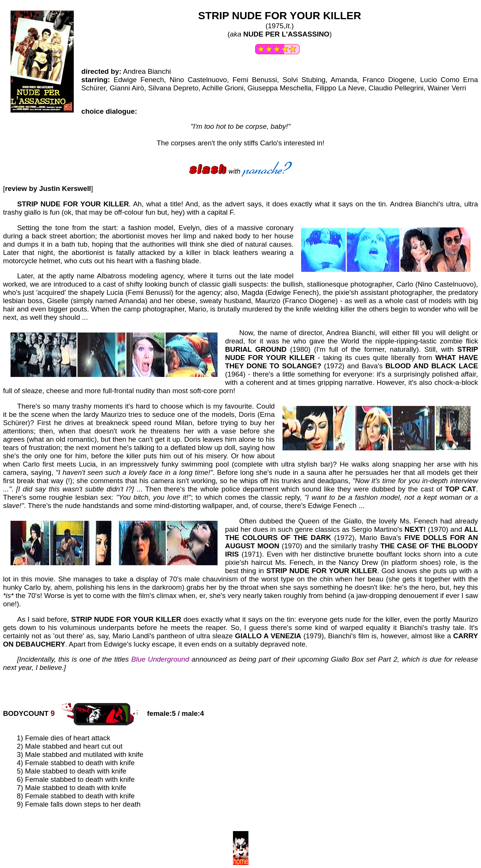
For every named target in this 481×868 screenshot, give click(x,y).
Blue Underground (160, 659)
